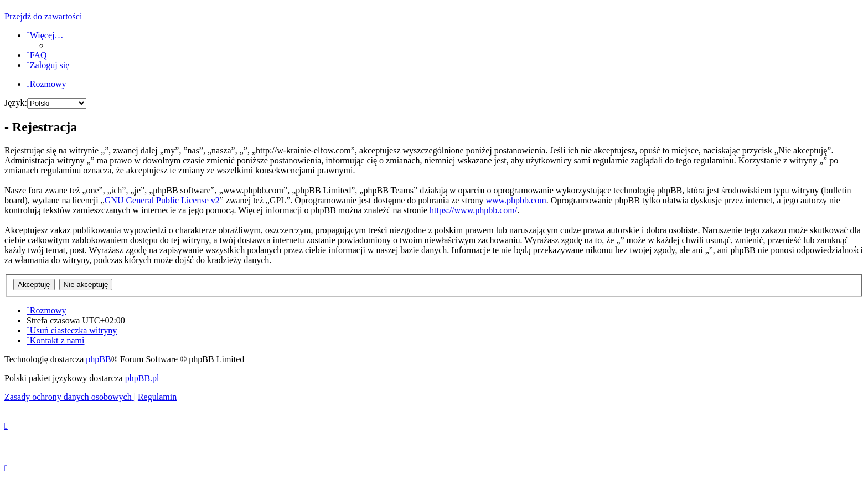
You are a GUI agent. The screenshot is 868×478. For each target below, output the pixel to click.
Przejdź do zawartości (43, 16)
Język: (16, 103)
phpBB (98, 359)
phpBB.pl (142, 378)
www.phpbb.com (516, 200)
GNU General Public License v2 (162, 200)
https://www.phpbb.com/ (473, 210)
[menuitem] (37, 55)
